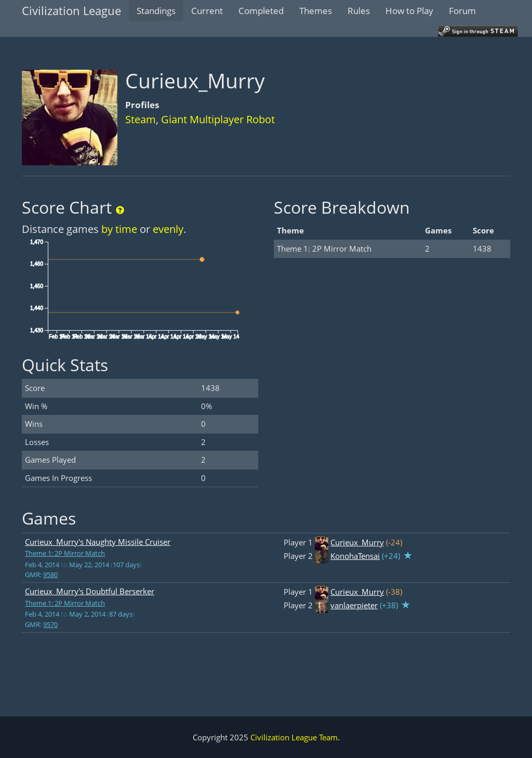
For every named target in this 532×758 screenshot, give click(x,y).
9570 (50, 624)
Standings (156, 11)
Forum (462, 11)
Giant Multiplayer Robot (218, 119)
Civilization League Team (294, 737)
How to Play (409, 11)
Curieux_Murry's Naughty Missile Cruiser (98, 542)
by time (119, 229)
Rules (359, 11)
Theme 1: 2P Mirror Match (65, 553)
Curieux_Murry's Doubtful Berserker (90, 591)
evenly (168, 229)
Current (207, 11)
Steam (141, 119)
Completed (261, 11)
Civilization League (71, 10)
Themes (316, 11)
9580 (50, 574)
